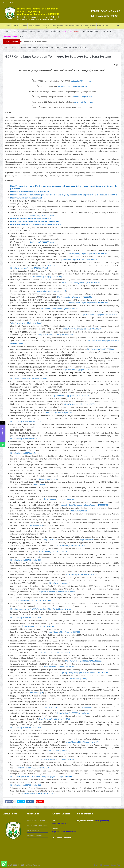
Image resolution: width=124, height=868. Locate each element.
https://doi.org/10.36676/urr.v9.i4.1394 (26, 421)
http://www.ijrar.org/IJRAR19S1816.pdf (50, 291)
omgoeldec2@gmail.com (82, 97)
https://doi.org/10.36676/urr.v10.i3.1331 (74, 546)
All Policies (23, 26)
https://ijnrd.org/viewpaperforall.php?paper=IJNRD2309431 (84, 505)
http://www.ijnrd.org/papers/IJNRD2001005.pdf (78, 259)
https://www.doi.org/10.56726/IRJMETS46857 (57, 592)
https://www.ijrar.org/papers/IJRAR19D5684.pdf (81, 282)
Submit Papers (103, 26)
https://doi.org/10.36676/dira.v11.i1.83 (60, 499)
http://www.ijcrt (37, 525)
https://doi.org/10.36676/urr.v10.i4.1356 (35, 600)
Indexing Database (35, 26)
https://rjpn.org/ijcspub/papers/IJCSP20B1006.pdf (87, 254)
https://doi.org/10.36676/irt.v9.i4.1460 (55, 551)
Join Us (21, 36)
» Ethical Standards (34, 830)
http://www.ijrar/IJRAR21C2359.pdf (101, 349)
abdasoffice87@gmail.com (81, 81)
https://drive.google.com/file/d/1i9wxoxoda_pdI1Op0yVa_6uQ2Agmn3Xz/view (41, 609)
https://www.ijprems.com (59, 583)
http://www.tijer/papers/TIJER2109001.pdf (56, 335)
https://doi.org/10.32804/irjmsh (41, 215)
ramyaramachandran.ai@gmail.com (72, 86)
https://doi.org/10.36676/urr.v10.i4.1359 (64, 632)
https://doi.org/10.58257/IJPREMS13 (59, 413)
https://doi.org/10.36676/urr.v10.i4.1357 (39, 626)
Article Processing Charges (90, 31)
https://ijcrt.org (39, 485)
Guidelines (47, 26)
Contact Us (8, 31)
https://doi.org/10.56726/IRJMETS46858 (55, 652)
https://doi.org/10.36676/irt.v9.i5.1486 (25, 617)
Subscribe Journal (35, 31)
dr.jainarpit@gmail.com (84, 102)
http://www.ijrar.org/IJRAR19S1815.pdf (49, 277)
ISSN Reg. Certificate (20, 31)
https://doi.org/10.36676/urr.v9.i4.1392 (26, 439)
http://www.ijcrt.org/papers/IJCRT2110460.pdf (70, 395)
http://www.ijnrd (51, 540)
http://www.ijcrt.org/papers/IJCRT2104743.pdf (81, 370)
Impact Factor (106, 31)
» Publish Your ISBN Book (36, 820)
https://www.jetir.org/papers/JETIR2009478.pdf (29, 268)
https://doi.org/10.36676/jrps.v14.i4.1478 (82, 574)
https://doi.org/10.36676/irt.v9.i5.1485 (25, 560)
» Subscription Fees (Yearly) (37, 825)
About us (15, 26)
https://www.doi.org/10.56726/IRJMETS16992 (81, 404)
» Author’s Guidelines (35, 836)
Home (7, 26)
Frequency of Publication (52, 31)
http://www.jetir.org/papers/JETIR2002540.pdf (76, 297)
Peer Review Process (72, 26)
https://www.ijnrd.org (78, 511)
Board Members (58, 26)
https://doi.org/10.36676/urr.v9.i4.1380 (26, 453)
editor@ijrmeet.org (60, 824)
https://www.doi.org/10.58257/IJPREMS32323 (83, 661)
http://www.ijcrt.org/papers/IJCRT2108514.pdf (29, 378)
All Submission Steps (88, 26)
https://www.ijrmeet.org (48, 479)
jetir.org (52, 265)
